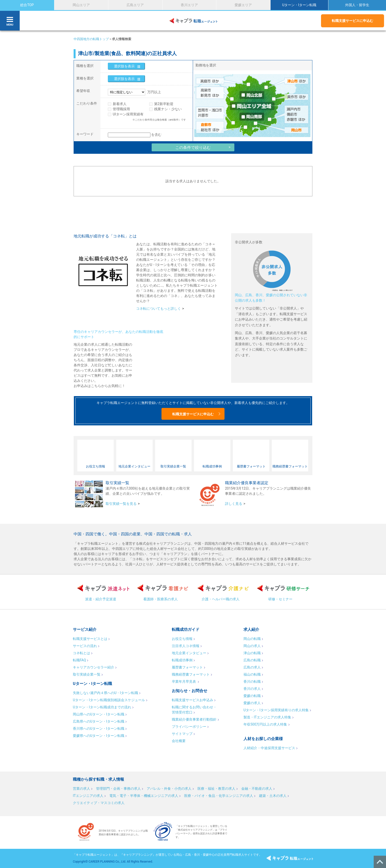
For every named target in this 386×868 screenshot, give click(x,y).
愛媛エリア (243, 5)
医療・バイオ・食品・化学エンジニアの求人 (219, 796)
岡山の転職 (252, 639)
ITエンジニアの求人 (88, 796)
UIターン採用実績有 (128, 114)
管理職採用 (121, 109)
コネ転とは (81, 653)
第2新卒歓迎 (164, 104)
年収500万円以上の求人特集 (265, 724)
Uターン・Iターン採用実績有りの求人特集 (276, 710)
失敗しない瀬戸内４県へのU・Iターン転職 (105, 693)
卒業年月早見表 (184, 682)
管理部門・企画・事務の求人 (118, 789)
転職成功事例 (182, 660)
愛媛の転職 (252, 696)
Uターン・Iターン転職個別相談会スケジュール (109, 700)
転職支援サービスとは (90, 639)
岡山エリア (81, 5)
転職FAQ (79, 660)
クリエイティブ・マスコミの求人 (99, 803)
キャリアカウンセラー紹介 (94, 667)
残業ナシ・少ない (168, 109)
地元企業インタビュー (189, 653)
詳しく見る (234, 504)
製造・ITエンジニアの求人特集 (267, 717)
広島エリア (135, 5)
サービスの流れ (85, 646)
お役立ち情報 (182, 639)
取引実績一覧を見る (121, 504)
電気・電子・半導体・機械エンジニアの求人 (144, 796)
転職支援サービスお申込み (193, 700)
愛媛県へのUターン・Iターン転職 (99, 736)
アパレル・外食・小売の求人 (169, 789)
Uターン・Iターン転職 (299, 5)
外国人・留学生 (357, 5)
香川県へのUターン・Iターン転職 (99, 728)
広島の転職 (252, 660)
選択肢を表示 (124, 66)
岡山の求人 (252, 646)
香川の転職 (252, 682)
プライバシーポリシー (189, 727)
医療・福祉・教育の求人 (216, 789)
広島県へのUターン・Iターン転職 (99, 721)
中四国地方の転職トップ (91, 39)
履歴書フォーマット (187, 667)
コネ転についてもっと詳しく (159, 309)
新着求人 (120, 104)
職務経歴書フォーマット (191, 674)
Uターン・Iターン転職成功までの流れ (102, 707)
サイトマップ (182, 734)
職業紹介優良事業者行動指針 (194, 719)
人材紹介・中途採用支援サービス (269, 748)
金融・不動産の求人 (257, 789)
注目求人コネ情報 (186, 646)
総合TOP (27, 5)
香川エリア (189, 5)
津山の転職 (252, 653)
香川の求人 (252, 689)
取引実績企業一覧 (87, 674)
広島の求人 (252, 667)
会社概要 (179, 741)
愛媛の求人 (252, 703)
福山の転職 (252, 674)
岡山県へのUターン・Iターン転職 (99, 714)
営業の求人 (81, 789)
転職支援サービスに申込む (353, 21)
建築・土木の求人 (273, 796)
